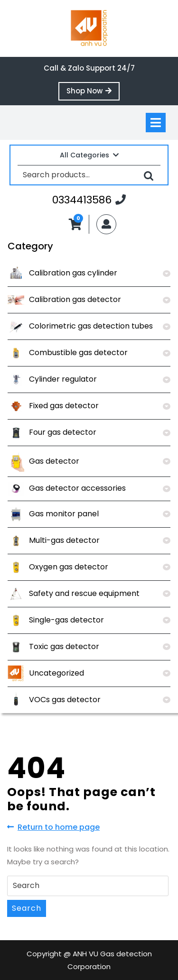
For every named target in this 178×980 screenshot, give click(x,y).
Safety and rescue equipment (74, 593)
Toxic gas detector (53, 646)
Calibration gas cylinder (62, 273)
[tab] (156, 123)
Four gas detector (52, 432)
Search (149, 175)
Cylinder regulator (52, 379)
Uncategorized (46, 673)
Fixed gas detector (53, 406)
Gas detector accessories (67, 488)
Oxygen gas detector (58, 567)
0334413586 (89, 200)
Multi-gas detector (54, 540)
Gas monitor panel (53, 514)
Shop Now (93, 93)
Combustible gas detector (68, 353)
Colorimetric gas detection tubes (80, 326)
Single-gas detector (56, 620)
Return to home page (53, 827)
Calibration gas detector (64, 299)
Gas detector (43, 461)
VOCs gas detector (54, 700)
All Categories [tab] (89, 155)
